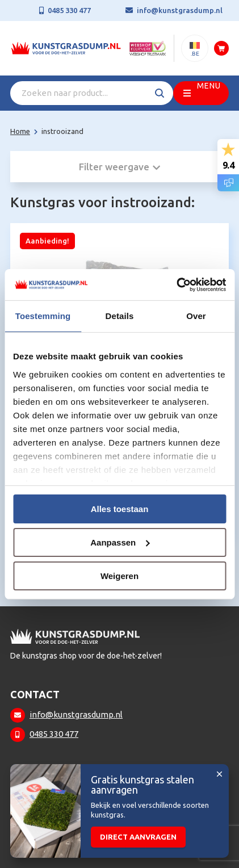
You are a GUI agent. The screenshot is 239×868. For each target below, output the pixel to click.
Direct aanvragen (138, 837)
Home (20, 131)
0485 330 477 (69, 10)
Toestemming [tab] (43, 316)
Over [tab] (196, 316)
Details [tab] (120, 316)
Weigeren (119, 575)
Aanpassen (120, 542)
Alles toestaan (120, 509)
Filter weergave (119, 167)
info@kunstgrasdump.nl (180, 10)
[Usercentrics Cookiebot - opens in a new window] (176, 284)
